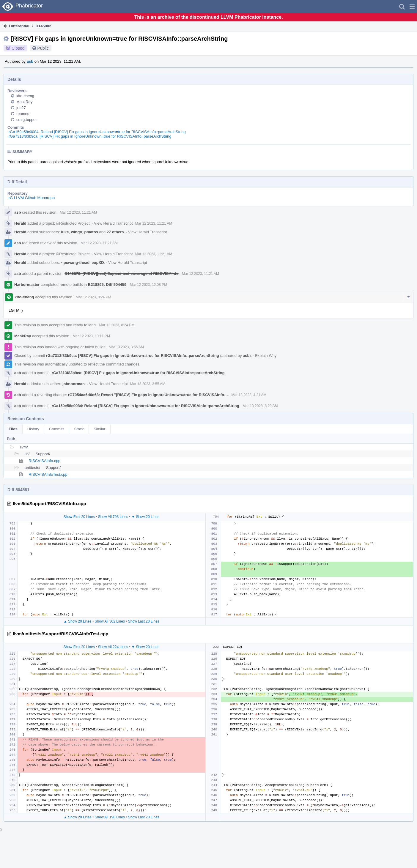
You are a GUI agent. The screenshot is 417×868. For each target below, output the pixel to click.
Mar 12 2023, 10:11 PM (91, 336)
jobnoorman (74, 384)
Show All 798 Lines (113, 517)
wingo (77, 232)
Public (43, 48)
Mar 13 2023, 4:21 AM (249, 395)
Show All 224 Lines (113, 647)
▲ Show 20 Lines (78, 621)
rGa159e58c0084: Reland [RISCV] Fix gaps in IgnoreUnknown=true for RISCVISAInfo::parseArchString (97, 132)
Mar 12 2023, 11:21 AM (78, 212)
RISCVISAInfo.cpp (44, 461)
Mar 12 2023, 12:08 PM (148, 285)
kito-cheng (25, 96)
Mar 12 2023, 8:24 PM (93, 297)
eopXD (98, 263)
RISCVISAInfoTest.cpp (48, 474)
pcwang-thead (75, 263)
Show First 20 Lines (79, 517)
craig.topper (27, 120)
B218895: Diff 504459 (107, 285)
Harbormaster (27, 285)
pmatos (91, 232)
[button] (412, 7)
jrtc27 (21, 108)
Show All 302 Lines (110, 621)
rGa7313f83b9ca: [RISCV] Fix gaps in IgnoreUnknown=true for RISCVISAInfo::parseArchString (90, 136)
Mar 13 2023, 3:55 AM (126, 347)
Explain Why (266, 356)
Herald (20, 223)
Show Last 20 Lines (144, 621)
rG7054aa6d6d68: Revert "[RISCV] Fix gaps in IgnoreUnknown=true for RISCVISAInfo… (148, 395)
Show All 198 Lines (110, 817)
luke (65, 232)
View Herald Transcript (113, 223)
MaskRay (24, 102)
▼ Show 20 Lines (145, 517)
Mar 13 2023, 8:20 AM (260, 406)
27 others (115, 232)
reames (23, 114)
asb (30, 61)
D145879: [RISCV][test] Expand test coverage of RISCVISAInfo (122, 274)
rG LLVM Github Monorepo (32, 198)
